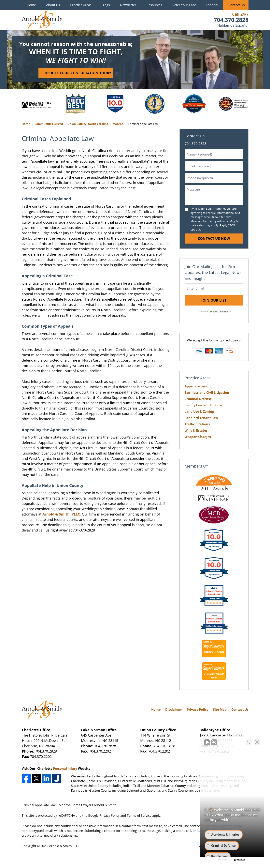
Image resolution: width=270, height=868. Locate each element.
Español (212, 5)
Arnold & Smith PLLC (64, 846)
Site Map (220, 710)
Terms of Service (139, 816)
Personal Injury (65, 769)
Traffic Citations (197, 424)
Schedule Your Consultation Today (76, 73)
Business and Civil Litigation (207, 393)
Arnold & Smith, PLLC (61, 514)
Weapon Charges (198, 437)
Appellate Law (196, 386)
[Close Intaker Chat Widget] (257, 742)
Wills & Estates (196, 430)
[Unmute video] (200, 742)
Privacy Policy (198, 710)
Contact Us (237, 5)
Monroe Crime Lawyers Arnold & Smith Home (42, 20)
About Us (53, 5)
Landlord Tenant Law (201, 418)
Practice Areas (81, 5)
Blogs (106, 5)
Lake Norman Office (99, 730)
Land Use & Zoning (199, 412)
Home (31, 5)
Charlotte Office (36, 730)
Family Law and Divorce (203, 405)
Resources (154, 5)
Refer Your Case (184, 5)
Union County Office (158, 730)
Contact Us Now (214, 238)
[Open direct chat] (249, 742)
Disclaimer (174, 710)
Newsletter (128, 5)
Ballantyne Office (215, 730)
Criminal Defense (198, 399)
